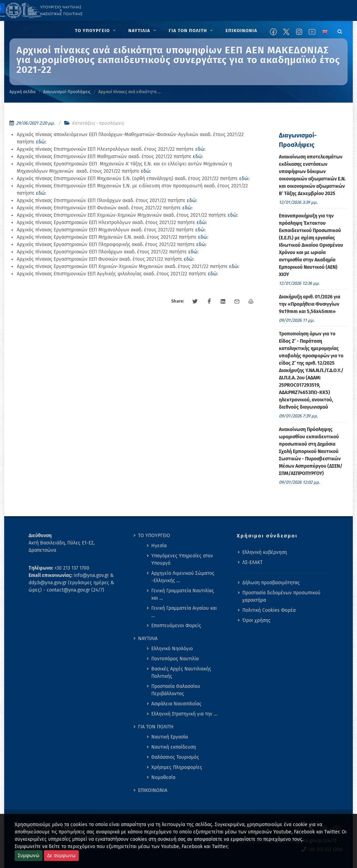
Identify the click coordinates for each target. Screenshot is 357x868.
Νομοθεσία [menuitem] (163, 777)
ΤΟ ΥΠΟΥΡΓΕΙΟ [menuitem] (154, 536)
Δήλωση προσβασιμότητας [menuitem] (271, 583)
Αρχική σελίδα (22, 92)
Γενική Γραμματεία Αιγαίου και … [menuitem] (184, 612)
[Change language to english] (325, 32)
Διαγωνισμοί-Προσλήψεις (67, 92)
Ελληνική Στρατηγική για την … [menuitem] (184, 714)
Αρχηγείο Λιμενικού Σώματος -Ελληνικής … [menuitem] (183, 577)
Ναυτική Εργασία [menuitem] (170, 737)
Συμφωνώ (29, 856)
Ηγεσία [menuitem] (159, 546)
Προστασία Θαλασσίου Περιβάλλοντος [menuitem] (176, 690)
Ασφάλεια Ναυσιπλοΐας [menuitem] (176, 704)
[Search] (340, 30)
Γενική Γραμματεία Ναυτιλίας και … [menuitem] (183, 594)
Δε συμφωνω (61, 856)
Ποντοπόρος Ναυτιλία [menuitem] (175, 659)
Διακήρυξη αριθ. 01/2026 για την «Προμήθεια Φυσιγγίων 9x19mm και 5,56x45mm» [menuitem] (310, 304)
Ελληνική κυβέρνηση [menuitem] (265, 552)
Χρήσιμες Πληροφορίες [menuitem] (177, 767)
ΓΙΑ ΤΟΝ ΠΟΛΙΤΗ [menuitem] (156, 727)
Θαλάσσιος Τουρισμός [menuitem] (175, 757)
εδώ (203, 237)
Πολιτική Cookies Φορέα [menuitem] (269, 610)
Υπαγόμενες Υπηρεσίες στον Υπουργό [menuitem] (182, 559)
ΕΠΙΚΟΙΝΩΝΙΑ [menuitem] (153, 790)
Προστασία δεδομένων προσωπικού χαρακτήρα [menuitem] (281, 596)
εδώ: (41, 142)
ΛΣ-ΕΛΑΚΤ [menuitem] (252, 562)
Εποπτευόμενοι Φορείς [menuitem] (176, 626)
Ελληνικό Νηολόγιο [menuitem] (172, 649)
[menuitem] (96, 31)
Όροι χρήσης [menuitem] (256, 620)
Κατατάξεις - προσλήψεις (98, 123)
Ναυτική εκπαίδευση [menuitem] (174, 747)
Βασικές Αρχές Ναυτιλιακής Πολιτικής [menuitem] (181, 673)
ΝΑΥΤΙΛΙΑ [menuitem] (148, 639)
